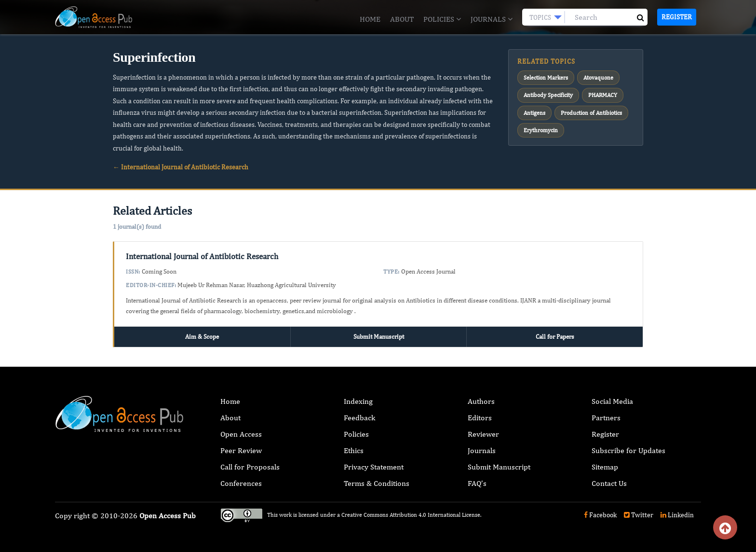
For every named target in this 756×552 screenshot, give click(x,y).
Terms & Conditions (377, 483)
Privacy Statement (374, 467)
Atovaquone (598, 78)
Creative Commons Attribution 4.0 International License (411, 515)
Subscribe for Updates (628, 450)
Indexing (358, 401)
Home (370, 19)
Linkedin (677, 515)
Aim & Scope (202, 337)
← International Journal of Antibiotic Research (181, 167)
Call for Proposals (250, 467)
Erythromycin (541, 130)
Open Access (241, 434)
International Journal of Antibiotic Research (202, 256)
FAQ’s (477, 483)
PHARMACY (603, 95)
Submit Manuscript (379, 337)
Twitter (639, 515)
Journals (492, 19)
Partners (606, 418)
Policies (442, 19)
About (402, 19)
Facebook (600, 515)
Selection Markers (546, 78)
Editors (480, 418)
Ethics (354, 450)
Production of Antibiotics (591, 113)
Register (677, 17)
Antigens (534, 113)
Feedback (359, 418)
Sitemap (605, 467)
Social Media (612, 401)
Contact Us (609, 483)
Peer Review (241, 450)
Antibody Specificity (548, 95)
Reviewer (483, 434)
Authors (481, 401)
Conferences (241, 483)
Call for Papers (555, 337)
